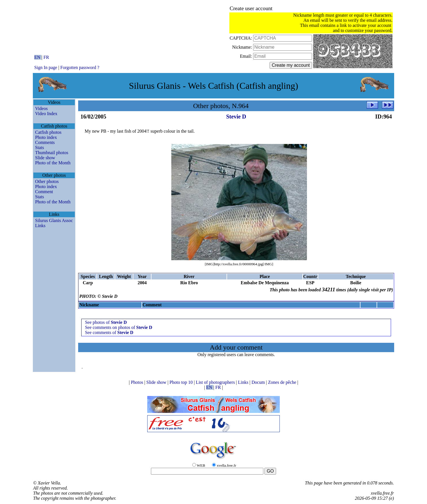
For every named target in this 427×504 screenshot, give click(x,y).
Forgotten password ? (80, 67)
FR (46, 57)
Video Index (46, 114)
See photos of (106, 322)
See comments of (109, 332)
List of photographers (216, 382)
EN (38, 57)
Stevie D (236, 117)
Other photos (47, 181)
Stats (40, 147)
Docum (259, 382)
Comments (45, 142)
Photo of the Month (53, 163)
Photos (138, 382)
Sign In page (46, 67)
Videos (41, 108)
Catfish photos (48, 132)
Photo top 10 (182, 382)
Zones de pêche (283, 382)
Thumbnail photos (52, 153)
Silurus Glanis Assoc (54, 220)
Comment (44, 192)
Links (40, 226)
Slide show (45, 158)
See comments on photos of (119, 327)
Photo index (46, 137)
